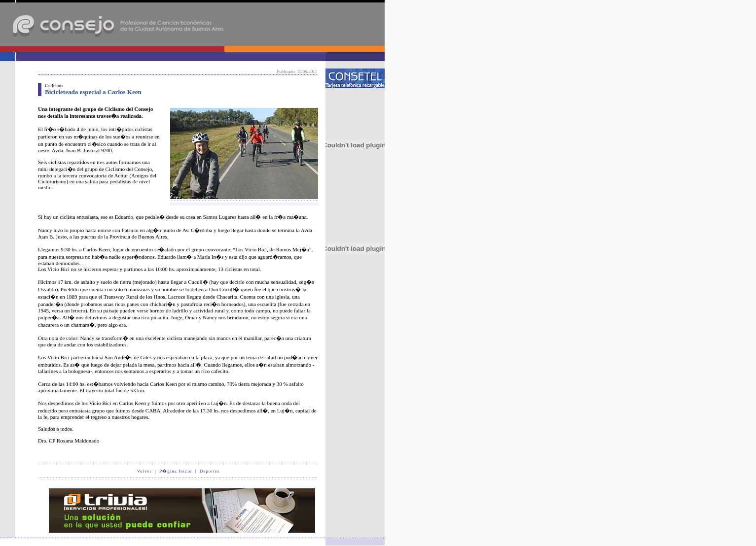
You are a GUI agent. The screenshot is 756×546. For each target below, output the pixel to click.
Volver (144, 471)
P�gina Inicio (176, 471)
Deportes (210, 471)
